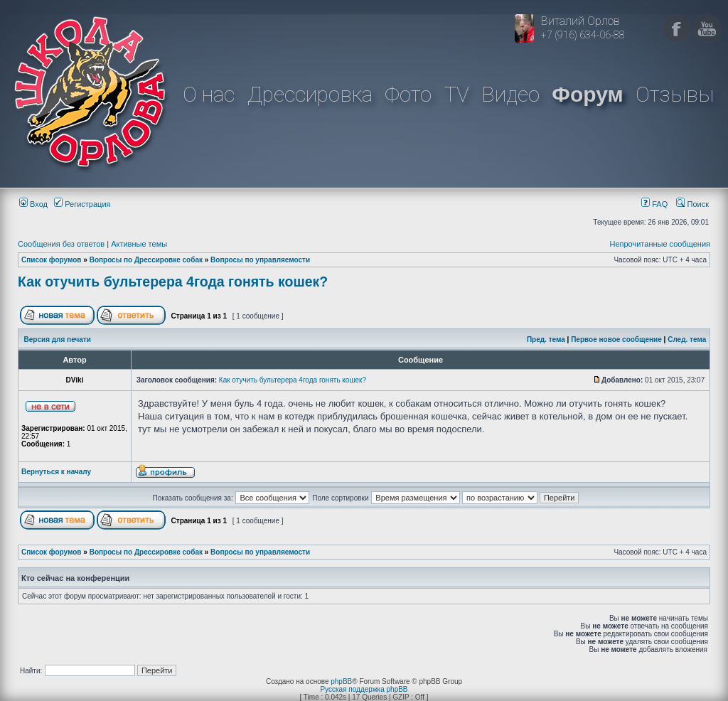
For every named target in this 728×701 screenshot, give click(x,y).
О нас (209, 94)
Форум (587, 94)
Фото (408, 94)
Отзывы (675, 94)
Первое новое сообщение (616, 339)
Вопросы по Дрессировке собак (146, 260)
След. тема (687, 339)
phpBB (341, 681)
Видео (510, 94)
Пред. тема (546, 339)
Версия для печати (58, 339)
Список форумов (52, 260)
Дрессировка (310, 94)
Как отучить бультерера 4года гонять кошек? (173, 282)
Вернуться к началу (56, 472)
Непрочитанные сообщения (660, 244)
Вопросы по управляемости (260, 260)
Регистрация (82, 204)
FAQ (654, 204)
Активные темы (139, 244)
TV (457, 94)
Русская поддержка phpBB (364, 689)
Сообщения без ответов (61, 244)
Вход (33, 204)
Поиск (692, 204)
